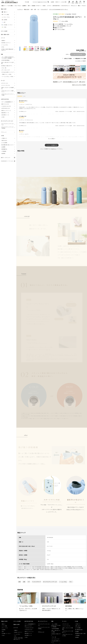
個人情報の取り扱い (79, 630)
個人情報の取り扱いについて (8, 145)
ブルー (71, 582)
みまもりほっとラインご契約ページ (8, 91)
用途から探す (17, 624)
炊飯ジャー (3, 6)
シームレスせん (68, 14)
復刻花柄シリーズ (5, 113)
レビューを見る (65, 21)
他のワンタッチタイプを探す (79, 85)
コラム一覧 (4, 68)
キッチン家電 (10, 6)
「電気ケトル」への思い (7, 74)
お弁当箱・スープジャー (36, 6)
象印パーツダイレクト (6, 158)
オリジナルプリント (65, 6)
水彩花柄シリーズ (5, 115)
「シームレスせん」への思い (8, 76)
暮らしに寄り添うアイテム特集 (7, 63)
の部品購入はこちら (70, 82)
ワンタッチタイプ (36, 582)
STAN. (3, 47)
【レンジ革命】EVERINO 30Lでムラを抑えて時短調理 (8, 58)
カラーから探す (17, 621)
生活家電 (24, 6)
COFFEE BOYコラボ (6, 108)
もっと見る (51, 139)
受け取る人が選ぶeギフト (7, 66)
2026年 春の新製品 (5, 60)
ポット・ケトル (17, 6)
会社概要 (3, 147)
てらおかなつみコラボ (6, 106)
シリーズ (49, 6)
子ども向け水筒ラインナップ (8, 72)
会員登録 (52, 2)
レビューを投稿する (52, 145)
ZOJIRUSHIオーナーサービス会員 (65, 111)
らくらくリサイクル (6, 85)
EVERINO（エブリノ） (6, 43)
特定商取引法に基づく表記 (80, 633)
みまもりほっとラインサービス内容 (8, 95)
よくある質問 (4, 143)
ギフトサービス (5, 83)
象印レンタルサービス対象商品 (8, 88)
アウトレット (73, 6)
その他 (44, 6)
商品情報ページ (57, 82)
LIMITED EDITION (56, 6)
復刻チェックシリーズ (6, 110)
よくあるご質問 (64, 2)
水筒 (29, 6)
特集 (79, 6)
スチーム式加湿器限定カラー (8, 102)
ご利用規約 (4, 151)
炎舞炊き (3, 41)
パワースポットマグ (6, 70)
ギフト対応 (56, 14)
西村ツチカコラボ (5, 104)
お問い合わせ (82, 82)
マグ (29, 582)
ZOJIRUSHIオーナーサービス (7, 161)
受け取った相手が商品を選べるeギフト (8, 50)
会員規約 (3, 153)
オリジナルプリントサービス (50, 582)
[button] (50, 48)
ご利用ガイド (57, 2)
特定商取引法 (4, 149)
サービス (83, 6)
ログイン (54, 149)
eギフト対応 (62, 14)
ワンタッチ (74, 14)
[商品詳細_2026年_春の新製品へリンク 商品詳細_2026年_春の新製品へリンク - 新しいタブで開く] (69, 68)
